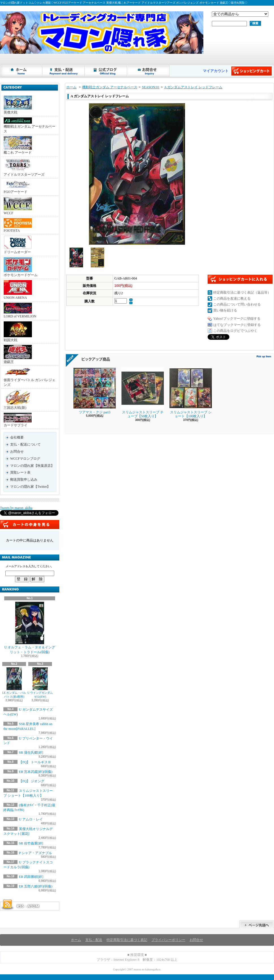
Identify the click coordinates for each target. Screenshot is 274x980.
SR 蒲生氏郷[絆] (31, 753)
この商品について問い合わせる (237, 304)
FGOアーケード (18, 187)
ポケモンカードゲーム (21, 267)
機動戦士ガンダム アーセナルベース (30, 125)
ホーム (21, 71)
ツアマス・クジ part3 (95, 391)
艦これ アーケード (18, 145)
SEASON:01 (151, 87)
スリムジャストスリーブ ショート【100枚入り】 (191, 393)
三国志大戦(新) (18, 400)
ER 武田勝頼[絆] (31, 877)
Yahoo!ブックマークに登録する (237, 319)
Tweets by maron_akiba (16, 508)
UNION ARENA (18, 290)
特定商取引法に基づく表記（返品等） (242, 293)
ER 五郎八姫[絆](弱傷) (36, 886)
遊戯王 (18, 354)
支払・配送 (94, 940)
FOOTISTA (18, 225)
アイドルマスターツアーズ (24, 167)
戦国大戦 (18, 332)
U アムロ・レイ (31, 819)
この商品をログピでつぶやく (235, 331)
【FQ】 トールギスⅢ (35, 762)
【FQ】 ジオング (32, 781)
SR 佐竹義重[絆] (31, 843)
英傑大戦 (18, 105)
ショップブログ (106, 71)
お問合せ (149, 71)
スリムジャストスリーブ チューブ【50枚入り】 (143, 393)
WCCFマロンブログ (25, 459)
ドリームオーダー (18, 245)
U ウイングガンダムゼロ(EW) (40, 683)
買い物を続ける (225, 310)
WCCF (18, 206)
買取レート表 (20, 472)
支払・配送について (64, 71)
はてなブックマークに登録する (237, 325)
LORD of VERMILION (20, 310)
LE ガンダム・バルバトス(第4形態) (14, 683)
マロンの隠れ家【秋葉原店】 (32, 466)
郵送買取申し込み (24, 480)
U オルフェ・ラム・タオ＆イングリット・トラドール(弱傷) (30, 628)
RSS (20, 906)
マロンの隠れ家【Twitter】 (30, 487)
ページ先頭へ (257, 924)
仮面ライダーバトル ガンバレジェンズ (30, 377)
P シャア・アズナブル (35, 853)
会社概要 (17, 437)
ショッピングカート (252, 71)
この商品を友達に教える (232, 298)
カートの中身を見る (30, 525)
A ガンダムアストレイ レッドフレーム (193, 87)
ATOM (34, 906)
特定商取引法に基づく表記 (127, 940)
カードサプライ (18, 420)
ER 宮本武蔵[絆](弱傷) (36, 772)
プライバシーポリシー (168, 940)
